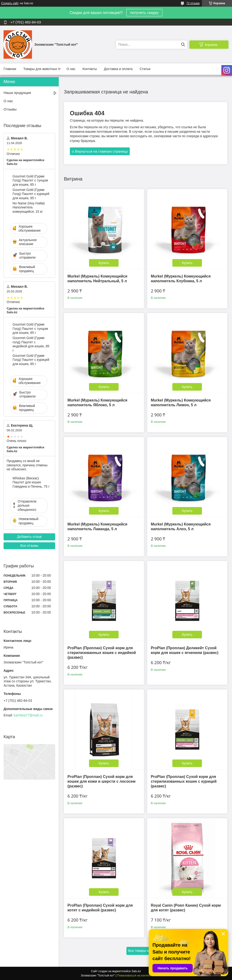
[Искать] (183, 45)
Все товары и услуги (144, 951)
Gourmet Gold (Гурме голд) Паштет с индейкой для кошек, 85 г (31, 344)
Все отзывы (29, 546)
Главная (10, 69)
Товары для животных (40, 69)
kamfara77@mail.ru (28, 715)
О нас (71, 69)
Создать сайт (10, 3)
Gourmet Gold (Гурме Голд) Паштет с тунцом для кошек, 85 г (30, 180)
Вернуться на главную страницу (101, 151)
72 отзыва (193, 3)
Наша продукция (17, 93)
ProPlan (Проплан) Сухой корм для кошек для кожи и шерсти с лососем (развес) (101, 781)
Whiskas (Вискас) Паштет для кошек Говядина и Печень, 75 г (31, 482)
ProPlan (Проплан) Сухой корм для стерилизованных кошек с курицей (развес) (184, 781)
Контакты (90, 69)
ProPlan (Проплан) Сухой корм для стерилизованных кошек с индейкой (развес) (102, 653)
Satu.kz (136, 971)
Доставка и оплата (118, 69)
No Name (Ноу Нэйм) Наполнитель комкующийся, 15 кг (29, 207)
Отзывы (10, 109)
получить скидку (144, 13)
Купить (104, 263)
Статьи (145, 69)
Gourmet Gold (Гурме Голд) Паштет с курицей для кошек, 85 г (31, 194)
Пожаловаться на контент (134, 976)
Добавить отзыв (29, 537)
